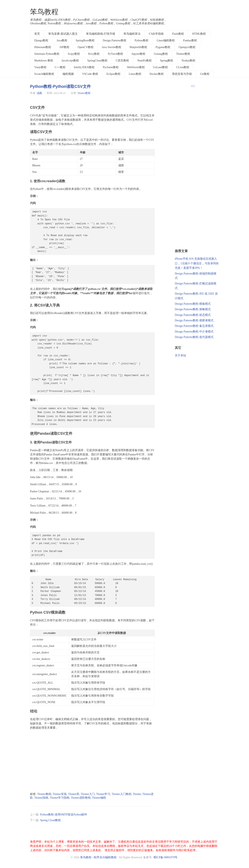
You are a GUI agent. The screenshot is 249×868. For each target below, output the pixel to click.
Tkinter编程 (99, 798)
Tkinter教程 (183, 54)
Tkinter (137, 794)
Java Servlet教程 (112, 47)
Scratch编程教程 (44, 74)
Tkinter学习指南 (60, 798)
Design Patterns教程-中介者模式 (194, 332)
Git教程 (205, 74)
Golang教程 (161, 54)
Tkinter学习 (103, 794)
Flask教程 (178, 34)
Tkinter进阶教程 (81, 798)
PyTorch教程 (115, 54)
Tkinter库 (74, 794)
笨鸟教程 (44, 12)
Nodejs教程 (188, 61)
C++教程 (60, 67)
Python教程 (142, 40)
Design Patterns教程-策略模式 (193, 309)
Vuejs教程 (40, 67)
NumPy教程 (144, 61)
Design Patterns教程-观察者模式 (194, 320)
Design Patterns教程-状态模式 (193, 315)
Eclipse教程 (113, 74)
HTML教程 (199, 34)
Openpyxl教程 (187, 47)
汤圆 (39, 93)
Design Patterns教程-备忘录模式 (194, 326)
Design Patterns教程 (115, 40)
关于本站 (180, 355)
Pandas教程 (190, 40)
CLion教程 (183, 67)
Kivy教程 (94, 54)
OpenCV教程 (86, 47)
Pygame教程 (163, 47)
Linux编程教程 (166, 40)
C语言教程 (122, 61)
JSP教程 (64, 47)
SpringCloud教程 (97, 61)
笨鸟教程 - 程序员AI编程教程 (98, 857)
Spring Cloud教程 (50, 820)
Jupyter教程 (138, 54)
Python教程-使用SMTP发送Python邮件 (64, 815)
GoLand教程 (161, 67)
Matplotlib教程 (138, 47)
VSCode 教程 (90, 74)
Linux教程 (135, 74)
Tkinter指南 (41, 798)
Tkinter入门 (88, 794)
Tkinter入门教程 (121, 794)
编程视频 (68, 74)
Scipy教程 (74, 54)
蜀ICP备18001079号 (165, 857)
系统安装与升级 (182, 74)
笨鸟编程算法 (132, 34)
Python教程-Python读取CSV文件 (60, 86)
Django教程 (41, 40)
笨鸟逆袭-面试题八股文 (63, 34)
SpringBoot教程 (85, 40)
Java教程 (62, 40)
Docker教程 (157, 74)
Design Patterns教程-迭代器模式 (194, 337)
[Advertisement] (92, 761)
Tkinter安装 (60, 794)
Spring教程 (167, 61)
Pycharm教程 (111, 67)
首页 (37, 34)
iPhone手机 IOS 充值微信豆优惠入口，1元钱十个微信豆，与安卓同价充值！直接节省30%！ (197, 263)
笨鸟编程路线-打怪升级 (101, 34)
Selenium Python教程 (47, 54)
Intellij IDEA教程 (84, 67)
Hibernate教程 (43, 47)
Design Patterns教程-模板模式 (193, 304)
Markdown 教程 (44, 61)
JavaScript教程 (70, 61)
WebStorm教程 (136, 67)
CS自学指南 (156, 34)
